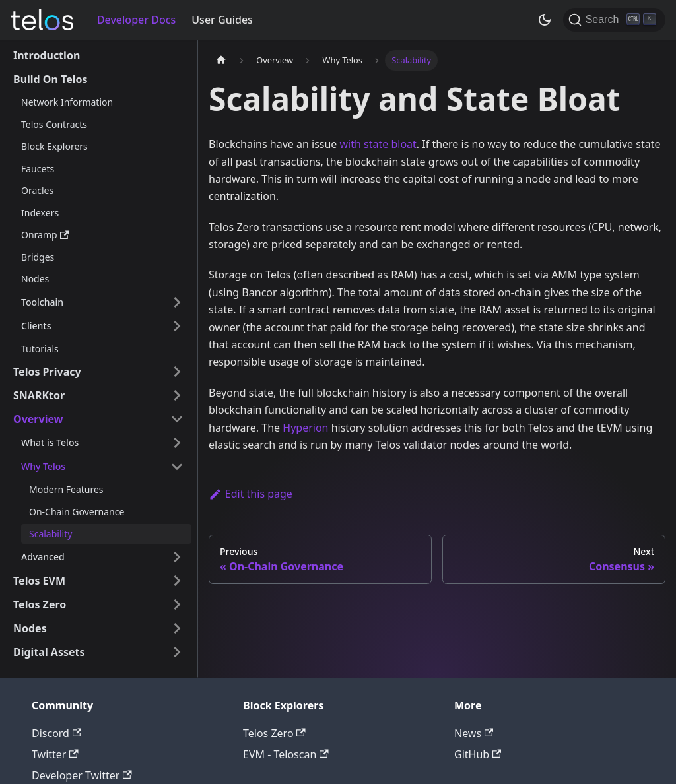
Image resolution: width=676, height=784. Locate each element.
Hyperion (305, 428)
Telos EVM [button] (39, 581)
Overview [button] (38, 419)
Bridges (38, 257)
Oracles (37, 190)
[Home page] (221, 60)
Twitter (55, 754)
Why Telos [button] (43, 466)
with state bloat (378, 144)
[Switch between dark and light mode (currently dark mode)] (545, 20)
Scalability (51, 534)
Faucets (38, 169)
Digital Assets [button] (49, 652)
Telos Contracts (54, 124)
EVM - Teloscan (286, 754)
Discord (56, 733)
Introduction (47, 55)
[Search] (614, 20)
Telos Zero (274, 733)
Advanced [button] (43, 557)
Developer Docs (136, 20)
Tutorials (40, 349)
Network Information (67, 102)
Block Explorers (54, 146)
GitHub (478, 754)
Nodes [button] (30, 628)
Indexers (40, 213)
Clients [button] (36, 326)
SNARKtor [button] (39, 395)
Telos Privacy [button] (47, 372)
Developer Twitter (82, 775)
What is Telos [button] (50, 442)
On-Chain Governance (77, 512)
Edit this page (251, 494)
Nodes (35, 279)
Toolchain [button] (42, 302)
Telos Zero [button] (40, 604)
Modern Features (66, 489)
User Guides (222, 20)
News (474, 733)
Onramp (45, 235)
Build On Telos (51, 79)
